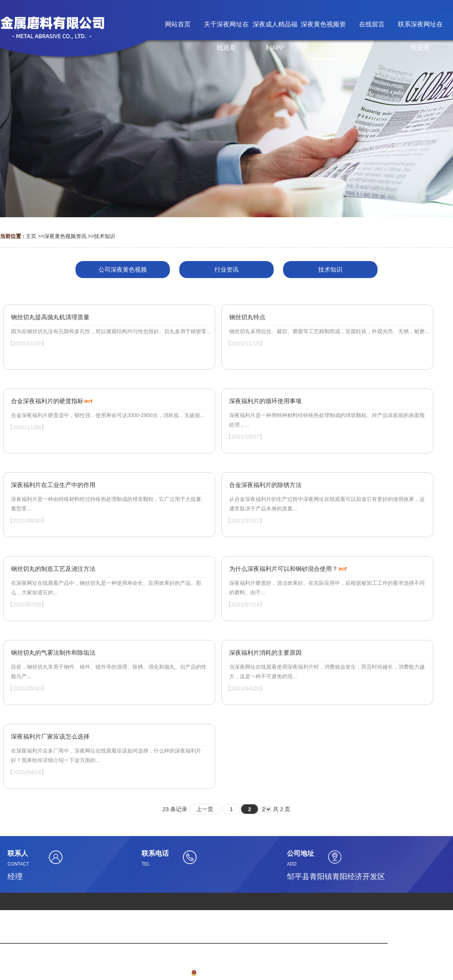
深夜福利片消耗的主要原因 (265, 653)
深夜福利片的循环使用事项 (265, 401)
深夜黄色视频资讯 (65, 236)
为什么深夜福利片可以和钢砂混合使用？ (284, 569)
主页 (31, 236)
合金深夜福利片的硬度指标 (47, 401)
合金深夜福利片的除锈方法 (265, 485)
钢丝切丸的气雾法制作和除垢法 (53, 653)
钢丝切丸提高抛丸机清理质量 (50, 317)
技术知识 (105, 236)
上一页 (205, 809)
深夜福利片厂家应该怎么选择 (50, 737)
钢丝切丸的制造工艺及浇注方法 (53, 569)
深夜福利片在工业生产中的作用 (53, 485)
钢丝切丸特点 (247, 317)
